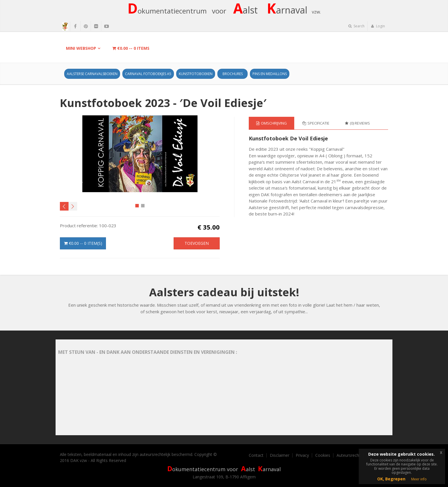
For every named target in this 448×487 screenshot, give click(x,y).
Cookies (323, 455)
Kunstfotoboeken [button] (196, 74)
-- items (131, 48)
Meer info (419, 479)
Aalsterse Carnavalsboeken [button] (92, 74)
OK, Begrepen (391, 479)
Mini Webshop (81, 48)
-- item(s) (83, 243)
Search (356, 26)
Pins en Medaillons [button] (270, 74)
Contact (256, 455)
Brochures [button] (233, 74)
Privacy (302, 455)
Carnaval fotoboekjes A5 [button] (148, 74)
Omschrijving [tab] (272, 123)
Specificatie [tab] (316, 123)
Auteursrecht (349, 455)
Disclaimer (280, 455)
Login (378, 26)
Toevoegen (197, 243)
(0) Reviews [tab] (357, 123)
